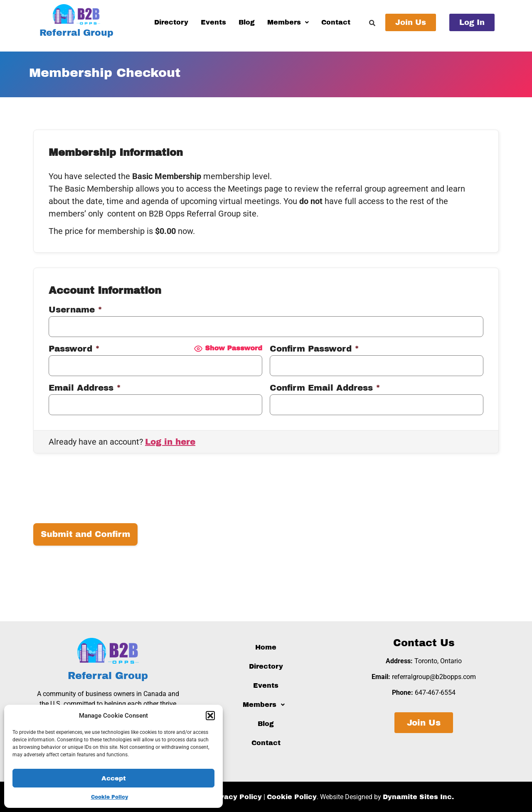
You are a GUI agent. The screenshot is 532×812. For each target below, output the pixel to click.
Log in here (170, 442)
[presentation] (96, 492)
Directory (171, 22)
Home (266, 647)
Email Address (85, 388)
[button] (210, 716)
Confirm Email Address (325, 388)
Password (74, 349)
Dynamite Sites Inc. (418, 797)
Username (75, 310)
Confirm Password (314, 349)
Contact (336, 22)
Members (288, 22)
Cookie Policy (110, 797)
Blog (247, 22)
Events (213, 22)
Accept (114, 778)
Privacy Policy (236, 797)
